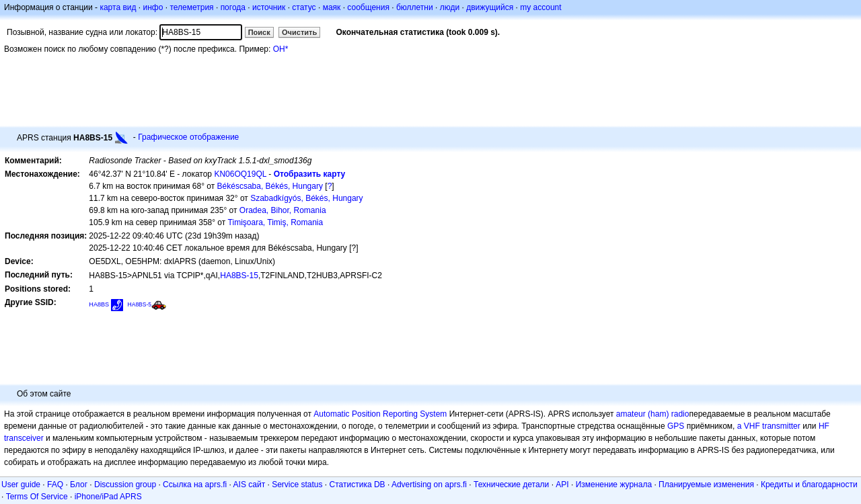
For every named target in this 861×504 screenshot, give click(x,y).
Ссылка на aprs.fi (195, 485)
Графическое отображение (188, 137)
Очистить (299, 32)
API (562, 485)
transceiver (24, 438)
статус (304, 7)
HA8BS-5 (140, 304)
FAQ (55, 485)
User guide (21, 485)
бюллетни (415, 7)
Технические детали (511, 485)
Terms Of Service (37, 497)
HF (824, 426)
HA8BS (99, 304)
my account (540, 7)
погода (233, 7)
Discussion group (125, 485)
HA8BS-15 (239, 276)
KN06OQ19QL (240, 174)
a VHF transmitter (769, 426)
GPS (676, 426)
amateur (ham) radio (653, 414)
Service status (297, 485)
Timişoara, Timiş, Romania (276, 222)
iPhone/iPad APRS (108, 497)
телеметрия (191, 7)
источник (269, 7)
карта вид (118, 7)
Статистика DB (358, 485)
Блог (79, 485)
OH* (281, 49)
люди (450, 7)
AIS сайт (250, 485)
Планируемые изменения (706, 485)
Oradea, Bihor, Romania (283, 210)
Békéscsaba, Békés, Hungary (270, 186)
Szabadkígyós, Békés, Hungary (306, 198)
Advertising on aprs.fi (429, 485)
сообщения (368, 7)
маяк (332, 7)
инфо (153, 7)
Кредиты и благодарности (809, 485)
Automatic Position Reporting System (380, 414)
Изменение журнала (614, 485)
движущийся (490, 7)
